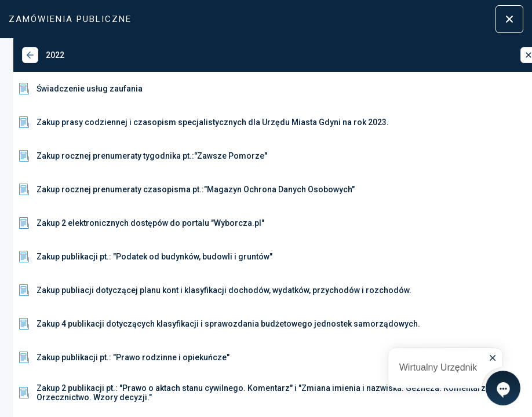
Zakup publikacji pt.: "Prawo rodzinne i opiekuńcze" (110, 357)
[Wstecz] (17, 55)
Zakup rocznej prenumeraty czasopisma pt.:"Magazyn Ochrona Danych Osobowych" (172, 189)
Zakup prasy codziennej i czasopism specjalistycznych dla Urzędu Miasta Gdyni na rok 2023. (190, 122)
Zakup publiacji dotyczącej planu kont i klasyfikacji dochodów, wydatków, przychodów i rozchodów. (201, 290)
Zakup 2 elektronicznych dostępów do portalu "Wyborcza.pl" (127, 223)
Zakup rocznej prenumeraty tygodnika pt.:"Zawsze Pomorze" (129, 156)
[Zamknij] (515, 55)
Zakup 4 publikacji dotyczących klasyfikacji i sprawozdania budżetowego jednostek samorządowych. (205, 324)
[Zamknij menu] (509, 19)
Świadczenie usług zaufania (66, 89)
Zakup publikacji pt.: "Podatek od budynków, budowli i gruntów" (131, 257)
